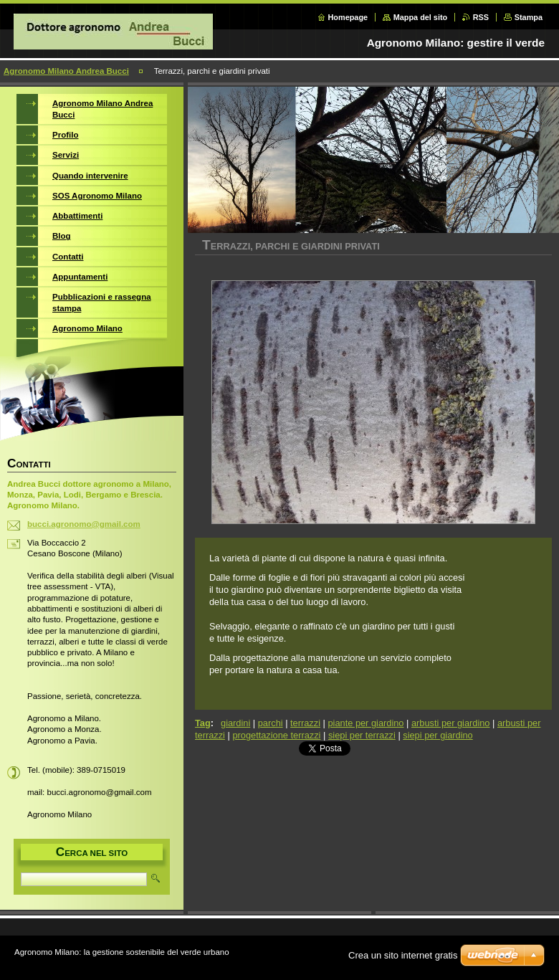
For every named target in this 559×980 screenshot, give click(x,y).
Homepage (348, 17)
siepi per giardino (438, 735)
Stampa (529, 17)
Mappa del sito (421, 17)
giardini (235, 723)
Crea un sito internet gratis (403, 955)
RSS (481, 17)
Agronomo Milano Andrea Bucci (66, 71)
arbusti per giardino (451, 723)
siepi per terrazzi (362, 735)
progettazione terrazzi (276, 735)
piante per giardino (365, 723)
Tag (203, 723)
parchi (271, 723)
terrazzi (305, 723)
